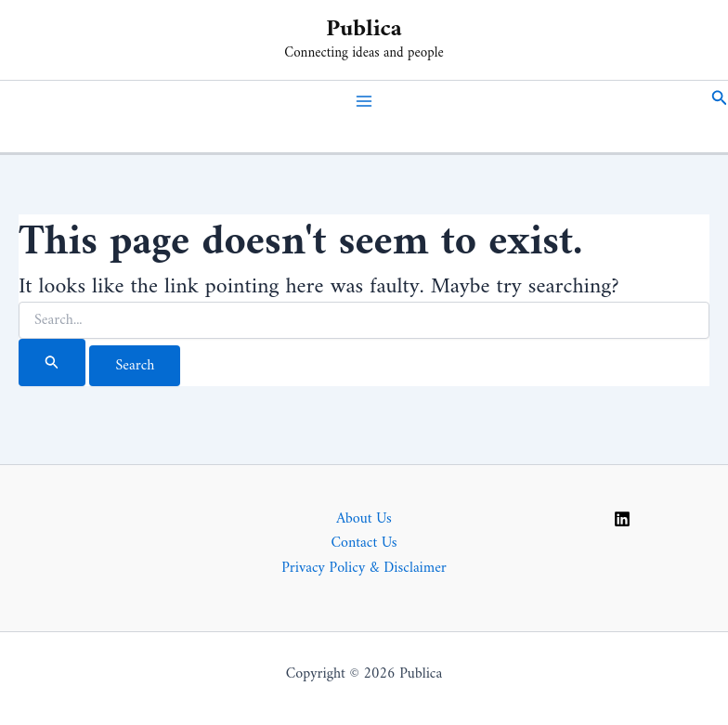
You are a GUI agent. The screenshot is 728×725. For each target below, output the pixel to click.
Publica (364, 29)
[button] (720, 101)
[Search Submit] (52, 362)
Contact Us (364, 543)
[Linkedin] (622, 519)
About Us (364, 519)
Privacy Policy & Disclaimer (364, 568)
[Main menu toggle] (364, 101)
